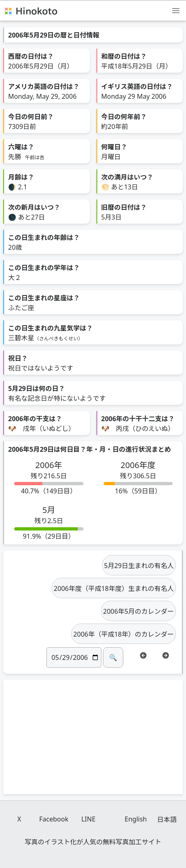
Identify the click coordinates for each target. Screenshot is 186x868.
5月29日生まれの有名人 (139, 566)
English (136, 819)
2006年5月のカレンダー (138, 611)
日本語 (167, 819)
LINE (89, 819)
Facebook (54, 819)
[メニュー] (176, 10)
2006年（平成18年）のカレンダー (124, 634)
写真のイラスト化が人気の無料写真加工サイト (93, 842)
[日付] (74, 657)
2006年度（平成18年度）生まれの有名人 (114, 588)
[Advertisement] (93, 737)
